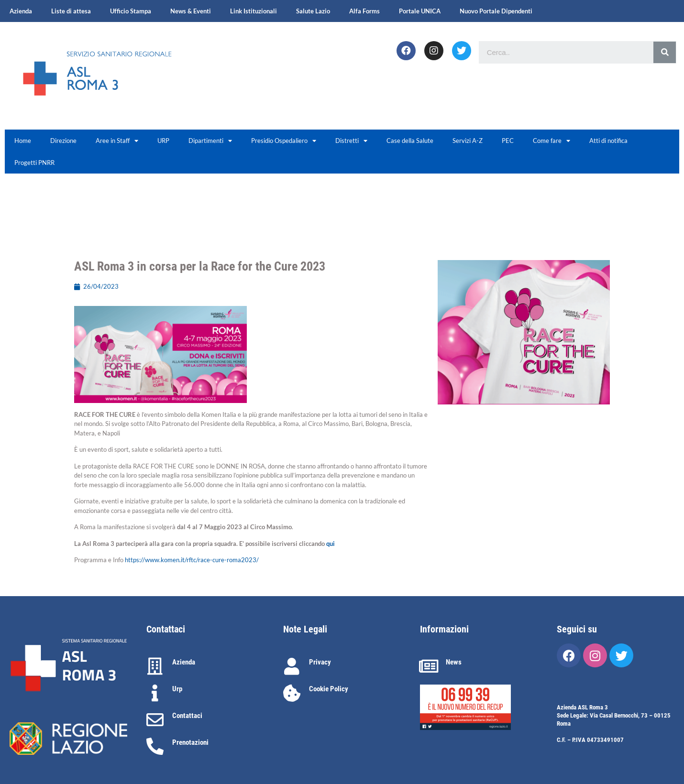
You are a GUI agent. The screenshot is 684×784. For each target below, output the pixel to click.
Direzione (63, 141)
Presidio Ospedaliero (284, 141)
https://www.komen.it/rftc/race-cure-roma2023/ (192, 560)
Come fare (552, 141)
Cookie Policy (329, 689)
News (454, 662)
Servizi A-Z (468, 141)
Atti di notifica (608, 141)
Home (23, 141)
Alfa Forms (364, 11)
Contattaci (187, 716)
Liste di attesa (71, 11)
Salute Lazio (313, 11)
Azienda (21, 11)
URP (163, 141)
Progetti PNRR (34, 163)
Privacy (320, 662)
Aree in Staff (117, 141)
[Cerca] (665, 52)
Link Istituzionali (254, 11)
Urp (177, 689)
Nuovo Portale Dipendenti (496, 11)
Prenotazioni (190, 742)
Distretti (351, 141)
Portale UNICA (420, 11)
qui (331, 544)
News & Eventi (191, 11)
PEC (508, 141)
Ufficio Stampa (131, 11)
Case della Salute (410, 141)
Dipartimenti (210, 141)
